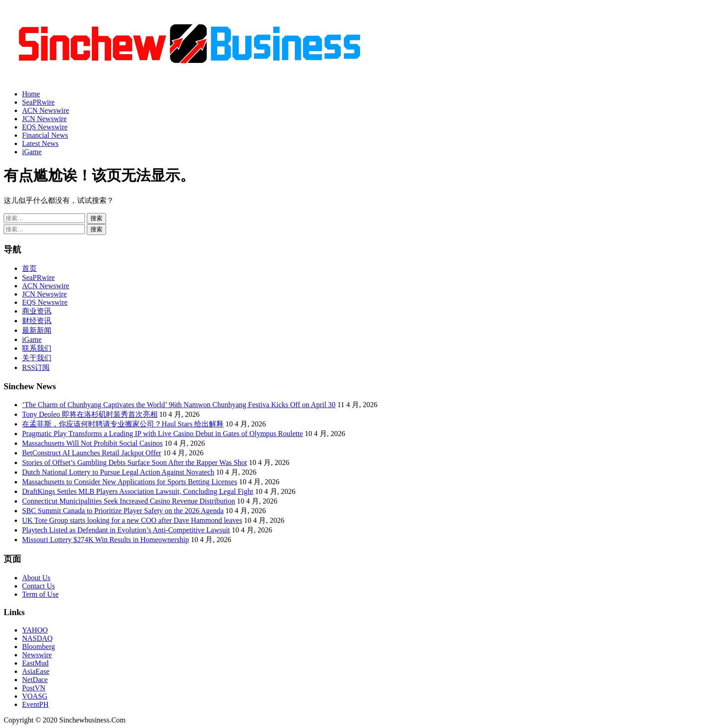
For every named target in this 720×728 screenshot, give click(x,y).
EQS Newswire (45, 127)
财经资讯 (37, 321)
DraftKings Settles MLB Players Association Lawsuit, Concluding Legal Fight (138, 491)
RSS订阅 (36, 367)
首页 (29, 268)
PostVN (34, 688)
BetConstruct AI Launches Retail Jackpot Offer (92, 453)
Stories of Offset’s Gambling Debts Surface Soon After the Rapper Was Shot (135, 462)
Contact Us (39, 586)
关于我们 (37, 358)
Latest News (40, 143)
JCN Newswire (44, 119)
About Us (36, 578)
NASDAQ (37, 638)
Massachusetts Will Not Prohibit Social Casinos (92, 443)
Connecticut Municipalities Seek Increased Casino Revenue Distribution (129, 501)
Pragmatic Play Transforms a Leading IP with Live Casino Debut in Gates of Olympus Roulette (163, 434)
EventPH (35, 704)
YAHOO (35, 630)
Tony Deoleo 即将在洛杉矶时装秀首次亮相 (90, 414)
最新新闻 (37, 330)
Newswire (37, 655)
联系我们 (37, 348)
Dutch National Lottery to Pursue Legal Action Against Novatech (118, 472)
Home (31, 94)
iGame (32, 152)
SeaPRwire (38, 102)
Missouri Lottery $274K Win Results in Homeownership (105, 540)
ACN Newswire (46, 110)
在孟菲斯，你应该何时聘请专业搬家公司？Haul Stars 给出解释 (123, 424)
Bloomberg (39, 647)
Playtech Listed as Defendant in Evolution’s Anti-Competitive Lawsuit (126, 530)
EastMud (35, 663)
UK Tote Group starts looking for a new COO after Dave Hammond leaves (132, 520)
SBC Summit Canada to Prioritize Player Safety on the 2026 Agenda (123, 511)
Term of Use (40, 594)
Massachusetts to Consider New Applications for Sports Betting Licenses (129, 482)
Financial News (45, 135)
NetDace (35, 680)
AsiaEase (36, 671)
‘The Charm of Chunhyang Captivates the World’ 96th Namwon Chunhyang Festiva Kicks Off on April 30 (179, 405)
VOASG (35, 696)
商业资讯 (37, 311)
